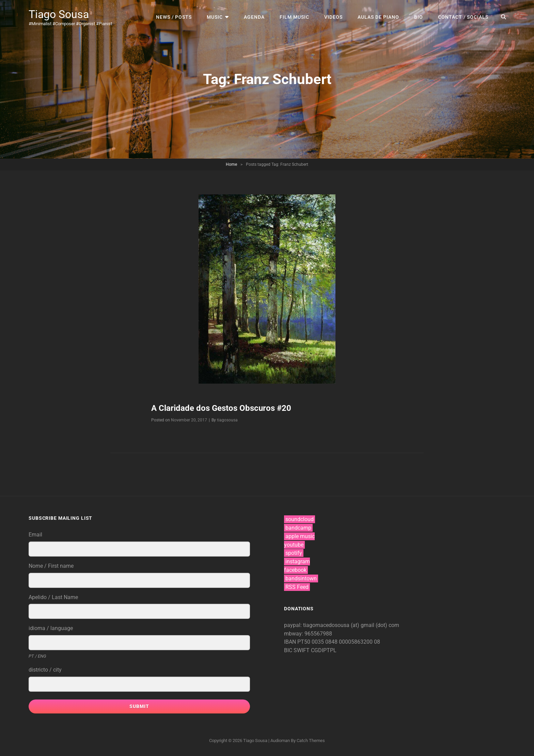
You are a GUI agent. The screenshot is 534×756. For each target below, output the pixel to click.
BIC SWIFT (297, 650)
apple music (300, 536)
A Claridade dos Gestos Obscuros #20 (221, 408)
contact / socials (463, 17)
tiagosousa (227, 420)
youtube (294, 545)
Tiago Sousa (59, 14)
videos (333, 17)
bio (419, 17)
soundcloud (300, 519)
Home (231, 164)
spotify (294, 553)
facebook (295, 570)
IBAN (291, 642)
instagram (298, 561)
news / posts (174, 17)
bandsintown (301, 578)
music (215, 17)
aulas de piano (378, 17)
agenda (254, 17)
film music (294, 17)
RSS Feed (297, 587)
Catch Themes (311, 741)
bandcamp (298, 528)
